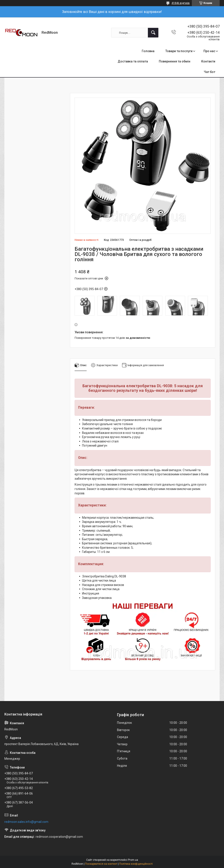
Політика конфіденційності (136, 864)
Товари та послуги (179, 51)
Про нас (209, 51)
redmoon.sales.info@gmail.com (26, 822)
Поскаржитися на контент (101, 864)
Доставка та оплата (133, 61)
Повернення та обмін (175, 61)
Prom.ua (133, 860)
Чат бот (210, 72)
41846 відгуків (181, 3)
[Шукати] (153, 33)
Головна (148, 51)
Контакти (208, 61)
